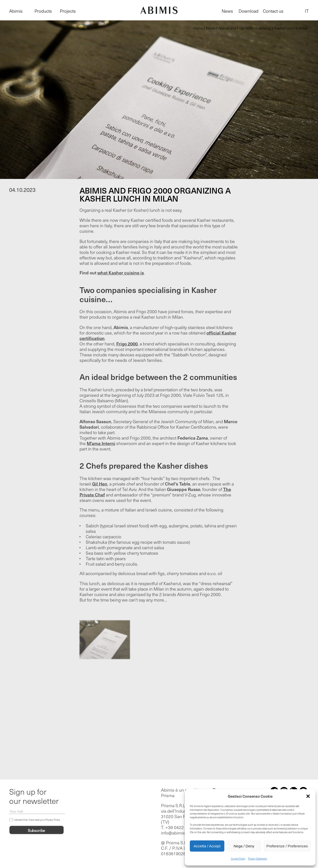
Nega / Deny (244, 846)
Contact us (273, 11)
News (227, 11)
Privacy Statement (258, 859)
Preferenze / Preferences (287, 846)
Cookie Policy (238, 859)
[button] (308, 796)
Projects (68, 11)
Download (248, 11)
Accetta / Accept (207, 846)
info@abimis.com (178, 833)
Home (198, 28)
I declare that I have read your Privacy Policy (37, 820)
